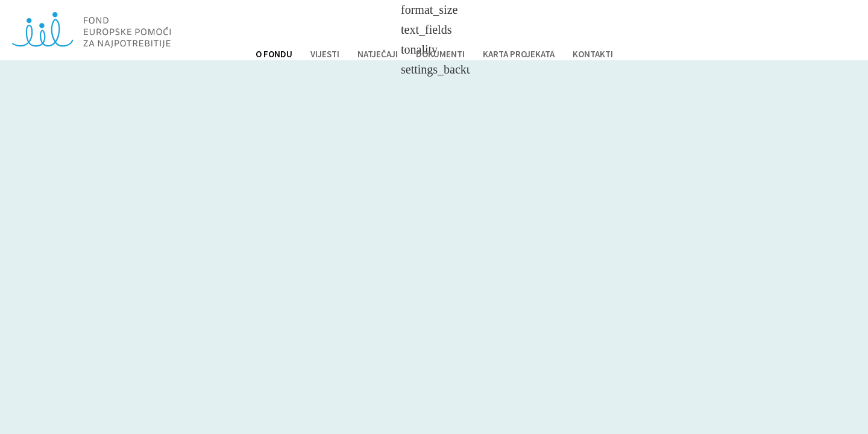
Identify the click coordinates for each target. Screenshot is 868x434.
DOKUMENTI (440, 54)
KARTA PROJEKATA (519, 54)
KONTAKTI (593, 54)
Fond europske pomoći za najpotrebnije (91, 30)
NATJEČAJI (378, 54)
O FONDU (274, 54)
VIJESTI (325, 54)
